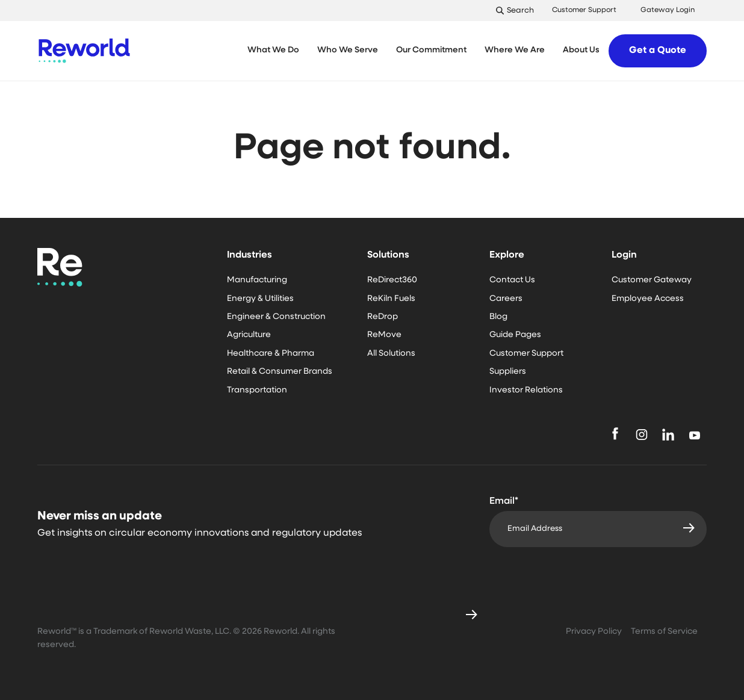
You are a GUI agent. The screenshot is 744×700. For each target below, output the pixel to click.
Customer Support (584, 10)
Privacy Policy (594, 632)
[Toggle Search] (518, 11)
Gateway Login (668, 10)
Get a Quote (658, 51)
